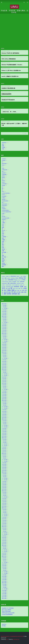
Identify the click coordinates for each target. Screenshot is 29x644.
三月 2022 (4, 371)
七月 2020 (4, 396)
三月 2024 (4, 335)
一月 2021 (4, 388)
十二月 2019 (5, 407)
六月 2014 (4, 505)
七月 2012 (4, 541)
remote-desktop (5, 210)
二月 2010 (4, 569)
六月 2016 (4, 469)
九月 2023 (4, 344)
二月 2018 (4, 441)
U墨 (3, 144)
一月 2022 (4, 372)
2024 (3, 48)
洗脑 (3, 251)
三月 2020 (4, 402)
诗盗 (3, 149)
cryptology (4, 174)
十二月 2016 (5, 460)
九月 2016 (4, 464)
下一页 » (25, 133)
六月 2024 (4, 330)
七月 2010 (4, 564)
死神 (3, 248)
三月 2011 (4, 558)
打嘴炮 (3, 240)
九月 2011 (4, 553)
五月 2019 (4, 418)
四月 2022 (4, 369)
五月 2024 (4, 332)
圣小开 (3, 231)
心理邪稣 (4, 237)
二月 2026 (4, 305)
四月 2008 (4, 598)
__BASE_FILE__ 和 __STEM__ (9, 112)
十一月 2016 (5, 461)
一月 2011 (4, 561)
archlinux (4, 159)
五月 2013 (4, 525)
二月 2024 (4, 337)
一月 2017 (4, 458)
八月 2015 (4, 485)
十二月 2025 (5, 309)
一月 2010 (4, 570)
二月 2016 (4, 475)
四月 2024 (4, 333)
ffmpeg (3, 185)
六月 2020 (4, 397)
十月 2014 (4, 499)
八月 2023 (4, 346)
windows (4, 220)
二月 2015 (4, 494)
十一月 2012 (5, 534)
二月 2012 (4, 547)
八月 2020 (4, 394)
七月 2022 (4, 365)
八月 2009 (4, 578)
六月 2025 (4, 315)
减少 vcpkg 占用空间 (6, 610)
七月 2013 (4, 522)
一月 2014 (4, 513)
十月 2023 (4, 343)
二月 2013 (4, 530)
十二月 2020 (5, 390)
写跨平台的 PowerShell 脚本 (8, 613)
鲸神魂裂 (4, 265)
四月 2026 (4, 304)
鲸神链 (3, 263)
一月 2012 (4, 548)
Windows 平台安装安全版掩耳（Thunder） (12, 65)
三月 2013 (4, 528)
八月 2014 (4, 502)
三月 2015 (4, 492)
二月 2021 (4, 386)
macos (3, 195)
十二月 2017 (5, 444)
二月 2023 (4, 355)
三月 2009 (4, 584)
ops (3, 203)
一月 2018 (4, 443)
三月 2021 (4, 385)
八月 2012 (4, 539)
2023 (3, 84)
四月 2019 (4, 419)
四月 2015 (4, 491)
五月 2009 (4, 581)
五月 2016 (4, 471)
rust (3, 215)
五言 (3, 224)
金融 (3, 259)
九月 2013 (4, 519)
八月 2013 (4, 520)
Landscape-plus (16, 639)
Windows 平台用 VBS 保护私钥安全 (10, 53)
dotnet (3, 182)
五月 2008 (4, 597)
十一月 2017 (5, 446)
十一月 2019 (5, 408)
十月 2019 (4, 410)
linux (3, 192)
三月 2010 (4, 567)
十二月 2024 (5, 323)
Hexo (7, 639)
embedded (4, 184)
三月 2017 (4, 455)
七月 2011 (4, 555)
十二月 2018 (5, 425)
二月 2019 (4, 422)
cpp (3, 171)
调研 (3, 255)
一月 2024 (4, 338)
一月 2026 (4, 307)
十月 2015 (4, 482)
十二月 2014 (5, 497)
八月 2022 (4, 363)
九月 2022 (4, 362)
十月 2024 (4, 324)
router (3, 213)
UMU (14, 7)
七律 (3, 221)
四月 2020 (4, 400)
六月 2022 (4, 366)
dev (3, 179)
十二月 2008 (5, 589)
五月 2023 (4, 351)
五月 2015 (4, 489)
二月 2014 (4, 511)
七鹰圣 (3, 223)
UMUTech (4, 143)
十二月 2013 (5, 514)
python (3, 207)
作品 (3, 226)
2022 (3, 107)
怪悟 (3, 238)
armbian (4, 160)
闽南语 (3, 260)
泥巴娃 (3, 249)
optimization (5, 204)
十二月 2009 (5, 572)
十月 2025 (4, 310)
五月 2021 (4, 383)
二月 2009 (4, 586)
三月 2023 (4, 354)
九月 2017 (4, 449)
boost (3, 165)
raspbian (4, 209)
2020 (3, 119)
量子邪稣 (4, 257)
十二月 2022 (5, 358)
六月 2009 (4, 580)
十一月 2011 (5, 552)
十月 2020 (4, 391)
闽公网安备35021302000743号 (17, 636)
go (2, 187)
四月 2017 (4, 453)
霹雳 (3, 262)
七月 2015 (4, 486)
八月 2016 (4, 466)
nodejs (3, 198)
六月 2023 (4, 349)
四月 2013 (4, 527)
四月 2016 (4, 472)
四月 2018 (4, 438)
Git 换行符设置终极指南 (7, 614)
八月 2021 (4, 379)
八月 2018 (4, 432)
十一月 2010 (5, 563)
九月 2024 (4, 326)
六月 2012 (4, 542)
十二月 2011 (5, 550)
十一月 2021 (5, 376)
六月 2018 (4, 435)
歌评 (3, 246)
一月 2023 (4, 357)
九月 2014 (4, 500)
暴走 (3, 245)
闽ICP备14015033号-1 (6, 636)
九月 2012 (4, 538)
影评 (3, 235)
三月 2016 (4, 474)
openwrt (4, 199)
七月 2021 (4, 380)
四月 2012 (4, 545)
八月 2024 (4, 327)
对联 (3, 234)
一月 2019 (4, 424)
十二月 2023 (5, 340)
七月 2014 (4, 503)
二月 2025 (4, 319)
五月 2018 (4, 436)
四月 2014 (4, 508)
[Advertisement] (14, 29)
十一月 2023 (5, 341)
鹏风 (3, 266)
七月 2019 (4, 414)
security (4, 217)
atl (2, 162)
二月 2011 (4, 559)
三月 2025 (4, 318)
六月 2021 (4, 382)
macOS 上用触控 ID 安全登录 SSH (10, 76)
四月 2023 (4, 352)
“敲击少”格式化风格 (6, 611)
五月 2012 (4, 544)
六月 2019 (4, 416)
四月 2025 (4, 316)
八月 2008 (4, 592)
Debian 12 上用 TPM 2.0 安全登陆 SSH (11, 70)
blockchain (4, 164)
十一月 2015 (5, 480)
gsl (3, 188)
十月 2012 (4, 536)
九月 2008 (4, 591)
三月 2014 (4, 509)
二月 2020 (4, 404)
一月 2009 (4, 587)
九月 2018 (4, 430)
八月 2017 (4, 450)
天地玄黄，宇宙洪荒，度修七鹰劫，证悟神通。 (14, 11)
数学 (3, 243)
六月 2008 (4, 595)
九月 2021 (4, 377)
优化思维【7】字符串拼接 (8, 608)
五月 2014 (4, 506)
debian (3, 176)
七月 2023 (4, 347)
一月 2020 (4, 405)
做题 (3, 227)
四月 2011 (4, 556)
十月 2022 (4, 360)
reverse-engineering (6, 212)
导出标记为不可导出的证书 (8, 100)
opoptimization (5, 201)
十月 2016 (4, 463)
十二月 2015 (5, 478)
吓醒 (3, 146)
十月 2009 (4, 575)
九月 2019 (4, 411)
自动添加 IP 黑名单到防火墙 (8, 88)
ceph (3, 168)
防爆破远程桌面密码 (6, 94)
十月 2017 (4, 447)
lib (2, 190)
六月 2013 (4, 524)
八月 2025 (4, 313)
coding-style (5, 170)
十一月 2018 (5, 427)
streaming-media (6, 218)
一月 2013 (4, 531)
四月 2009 (4, 583)
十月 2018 (4, 428)
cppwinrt (4, 173)
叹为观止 (4, 626)
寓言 (3, 232)
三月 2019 (4, 421)
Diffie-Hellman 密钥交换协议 (9, 59)
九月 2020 (4, 393)
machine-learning (6, 193)
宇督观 (3, 147)
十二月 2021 (5, 374)
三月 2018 (4, 439)
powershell (4, 206)
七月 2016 (4, 467)
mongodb (4, 196)
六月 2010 (4, 566)
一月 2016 (4, 477)
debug (3, 178)
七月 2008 (4, 594)
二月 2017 (4, 457)
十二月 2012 (5, 533)
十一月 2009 (5, 573)
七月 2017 (4, 452)
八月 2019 (4, 413)
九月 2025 (4, 312)
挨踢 (3, 241)
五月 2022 (4, 368)
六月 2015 (4, 488)
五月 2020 (4, 399)
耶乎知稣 (4, 252)
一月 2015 (4, 496)
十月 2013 (4, 517)
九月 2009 (4, 577)
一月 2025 (4, 321)
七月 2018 (4, 433)
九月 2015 (4, 483)
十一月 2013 (5, 516)
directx (3, 181)
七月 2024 (4, 329)
